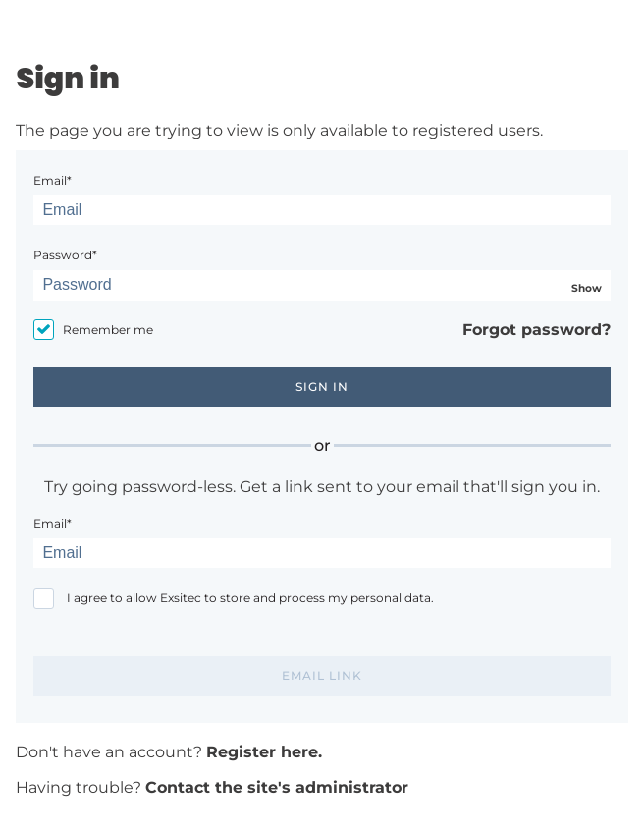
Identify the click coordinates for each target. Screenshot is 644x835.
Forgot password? (537, 330)
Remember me (108, 330)
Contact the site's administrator (277, 787)
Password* (65, 255)
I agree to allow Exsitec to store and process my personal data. (250, 598)
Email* (53, 180)
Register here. (264, 752)
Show (587, 288)
